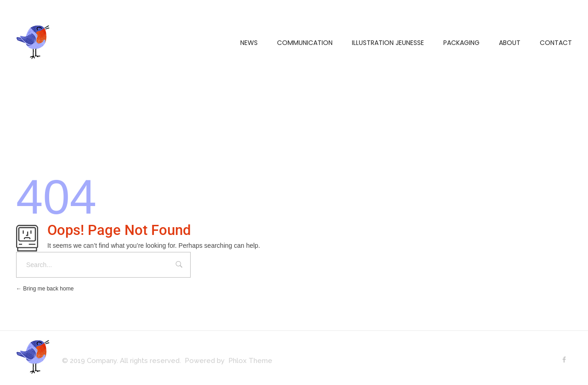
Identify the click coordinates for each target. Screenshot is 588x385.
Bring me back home (45, 289)
